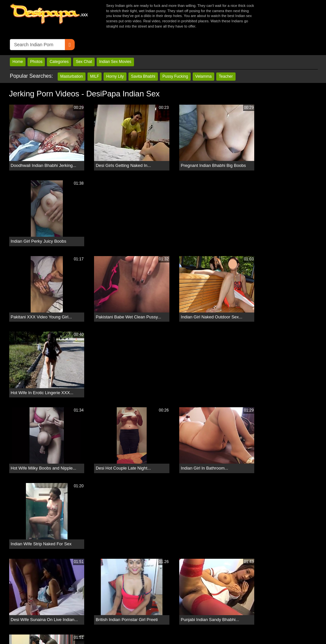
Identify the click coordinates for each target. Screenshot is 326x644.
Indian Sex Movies (115, 39)
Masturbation (72, 53)
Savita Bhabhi (143, 53)
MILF (95, 53)
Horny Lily (115, 53)
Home (18, 39)
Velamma (203, 53)
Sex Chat (84, 39)
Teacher (226, 53)
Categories (59, 39)
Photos (36, 39)
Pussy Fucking (175, 53)
